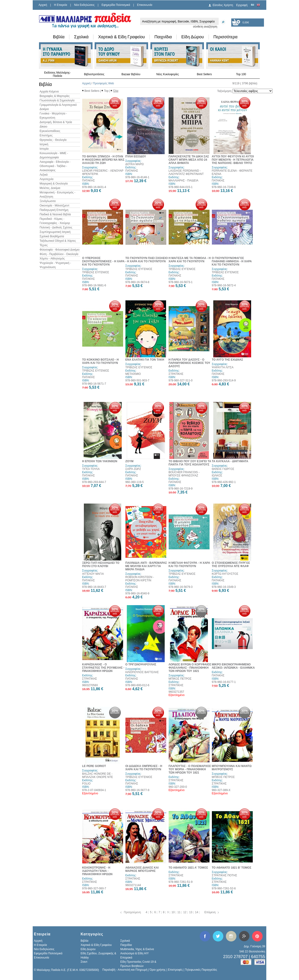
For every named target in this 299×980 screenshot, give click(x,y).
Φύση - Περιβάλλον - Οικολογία (59, 254)
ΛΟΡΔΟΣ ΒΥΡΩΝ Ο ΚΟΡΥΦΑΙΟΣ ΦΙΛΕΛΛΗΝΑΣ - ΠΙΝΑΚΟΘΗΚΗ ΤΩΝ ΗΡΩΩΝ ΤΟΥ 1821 (190, 668)
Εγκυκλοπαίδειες (50, 131)
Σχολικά (81, 37)
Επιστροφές (175, 970)
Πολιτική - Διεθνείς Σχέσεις (56, 227)
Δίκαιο (44, 127)
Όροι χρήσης (158, 970)
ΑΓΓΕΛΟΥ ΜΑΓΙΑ (93, 574)
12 (185, 912)
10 (173, 912)
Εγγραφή (242, 5)
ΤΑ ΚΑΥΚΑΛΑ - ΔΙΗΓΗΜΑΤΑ (230, 461)
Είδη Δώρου (192, 37)
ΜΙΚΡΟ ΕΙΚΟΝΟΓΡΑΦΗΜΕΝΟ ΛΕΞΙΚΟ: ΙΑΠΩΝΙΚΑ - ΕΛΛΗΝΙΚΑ (233, 666)
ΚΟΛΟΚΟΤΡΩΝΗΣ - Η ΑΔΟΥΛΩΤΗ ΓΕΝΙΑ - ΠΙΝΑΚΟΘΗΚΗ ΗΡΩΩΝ (97, 871)
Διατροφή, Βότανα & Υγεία (56, 122)
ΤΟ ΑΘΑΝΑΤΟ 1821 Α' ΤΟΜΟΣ (188, 868)
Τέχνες (44, 245)
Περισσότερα (226, 37)
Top (106, 91)
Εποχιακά (126, 958)
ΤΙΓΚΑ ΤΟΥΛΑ (91, 469)
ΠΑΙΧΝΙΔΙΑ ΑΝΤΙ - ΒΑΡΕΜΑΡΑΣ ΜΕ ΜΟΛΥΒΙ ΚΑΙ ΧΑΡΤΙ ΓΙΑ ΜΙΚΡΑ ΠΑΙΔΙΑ (146, 566)
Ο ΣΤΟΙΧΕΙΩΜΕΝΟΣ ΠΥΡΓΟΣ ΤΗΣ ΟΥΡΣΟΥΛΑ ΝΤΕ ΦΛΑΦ (231, 565)
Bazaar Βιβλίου (131, 74)
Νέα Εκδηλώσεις (84, 5)
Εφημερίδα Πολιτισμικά (116, 5)
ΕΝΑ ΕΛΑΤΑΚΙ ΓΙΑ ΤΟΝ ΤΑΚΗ (145, 360)
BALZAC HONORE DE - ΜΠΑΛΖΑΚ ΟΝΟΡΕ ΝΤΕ (98, 775)
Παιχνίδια (163, 37)
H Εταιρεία (61, 5)
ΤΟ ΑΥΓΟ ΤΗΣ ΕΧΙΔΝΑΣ (228, 360)
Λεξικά (44, 175)
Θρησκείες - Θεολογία (53, 140)
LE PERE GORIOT (94, 766)
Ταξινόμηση (224, 91)
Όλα (116, 91)
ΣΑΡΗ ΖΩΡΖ (133, 469)
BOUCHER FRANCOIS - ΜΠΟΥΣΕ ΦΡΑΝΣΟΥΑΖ (184, 474)
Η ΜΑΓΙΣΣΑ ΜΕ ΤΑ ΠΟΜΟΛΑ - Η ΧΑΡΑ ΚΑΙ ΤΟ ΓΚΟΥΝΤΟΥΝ (190, 260)
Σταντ (84, 962)
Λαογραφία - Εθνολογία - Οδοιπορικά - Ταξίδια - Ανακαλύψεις (55, 166)
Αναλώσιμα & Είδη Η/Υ (135, 953)
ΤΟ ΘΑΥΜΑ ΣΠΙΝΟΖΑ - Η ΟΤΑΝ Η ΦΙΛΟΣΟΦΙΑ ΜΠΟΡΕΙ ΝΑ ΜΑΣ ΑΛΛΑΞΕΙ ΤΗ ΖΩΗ (103, 160)
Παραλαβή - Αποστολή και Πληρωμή (125, 970)
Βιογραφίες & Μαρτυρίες (55, 96)
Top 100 (241, 74)
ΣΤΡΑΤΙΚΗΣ (176, 374)
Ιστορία (44, 149)
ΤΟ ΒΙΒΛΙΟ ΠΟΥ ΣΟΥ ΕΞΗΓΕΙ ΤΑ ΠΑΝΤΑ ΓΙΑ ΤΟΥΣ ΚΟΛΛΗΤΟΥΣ (190, 463)
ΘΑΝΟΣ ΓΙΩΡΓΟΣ (223, 469)
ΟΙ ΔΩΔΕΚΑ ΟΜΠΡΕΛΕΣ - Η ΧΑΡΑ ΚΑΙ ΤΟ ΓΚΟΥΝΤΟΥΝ (144, 768)
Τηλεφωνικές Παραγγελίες (201, 970)
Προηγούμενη (132, 912)
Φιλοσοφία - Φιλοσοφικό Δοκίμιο (60, 250)
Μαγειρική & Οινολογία (54, 184)
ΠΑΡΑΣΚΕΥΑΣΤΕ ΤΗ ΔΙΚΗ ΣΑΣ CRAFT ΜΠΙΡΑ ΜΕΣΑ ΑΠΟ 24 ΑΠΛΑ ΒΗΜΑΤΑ (189, 160)
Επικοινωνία (145, 5)
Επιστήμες (46, 135)
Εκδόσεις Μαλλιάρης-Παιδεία (57, 74)
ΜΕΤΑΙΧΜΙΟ (133, 374)
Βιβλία (59, 37)
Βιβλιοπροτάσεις (94, 74)
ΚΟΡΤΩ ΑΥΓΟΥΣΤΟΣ (225, 574)
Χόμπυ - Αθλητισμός (52, 259)
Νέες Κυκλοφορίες (168, 74)
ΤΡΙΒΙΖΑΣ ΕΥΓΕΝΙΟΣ (96, 272)
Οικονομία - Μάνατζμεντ (55, 206)
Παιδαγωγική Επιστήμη (54, 210)
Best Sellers (204, 74)
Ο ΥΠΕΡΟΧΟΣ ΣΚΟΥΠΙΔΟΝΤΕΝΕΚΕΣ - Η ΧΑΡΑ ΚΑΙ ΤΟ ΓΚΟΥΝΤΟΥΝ (103, 261)
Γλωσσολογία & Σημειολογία (57, 100)
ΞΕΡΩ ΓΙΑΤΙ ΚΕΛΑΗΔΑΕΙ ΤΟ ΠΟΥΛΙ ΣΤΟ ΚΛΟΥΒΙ (101, 565)
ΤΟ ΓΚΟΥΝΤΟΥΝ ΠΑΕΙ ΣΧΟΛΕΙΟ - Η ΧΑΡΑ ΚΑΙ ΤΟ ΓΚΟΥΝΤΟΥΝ (147, 260)
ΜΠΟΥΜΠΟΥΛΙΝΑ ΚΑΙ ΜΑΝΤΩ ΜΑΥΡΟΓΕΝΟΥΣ (232, 768)
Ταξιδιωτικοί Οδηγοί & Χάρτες (58, 241)
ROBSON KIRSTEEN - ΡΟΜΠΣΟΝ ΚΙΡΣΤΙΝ (140, 579)
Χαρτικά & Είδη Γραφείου (121, 37)
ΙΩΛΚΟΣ (217, 476)
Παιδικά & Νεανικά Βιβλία (55, 214)
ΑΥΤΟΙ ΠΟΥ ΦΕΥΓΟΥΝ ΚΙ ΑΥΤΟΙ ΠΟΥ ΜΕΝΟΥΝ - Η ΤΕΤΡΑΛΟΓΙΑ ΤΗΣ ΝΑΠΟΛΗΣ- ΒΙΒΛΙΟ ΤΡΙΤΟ (233, 160)
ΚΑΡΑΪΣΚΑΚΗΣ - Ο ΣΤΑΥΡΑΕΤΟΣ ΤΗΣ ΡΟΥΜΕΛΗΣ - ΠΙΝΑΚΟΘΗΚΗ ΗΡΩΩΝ (103, 668)
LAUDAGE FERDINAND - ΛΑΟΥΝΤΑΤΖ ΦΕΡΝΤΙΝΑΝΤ (186, 172)
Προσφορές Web (103, 83)
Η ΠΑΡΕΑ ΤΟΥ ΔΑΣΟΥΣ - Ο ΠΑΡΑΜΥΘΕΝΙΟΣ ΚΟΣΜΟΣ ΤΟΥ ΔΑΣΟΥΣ (190, 363)
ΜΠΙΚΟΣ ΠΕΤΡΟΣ (180, 679)
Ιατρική (44, 144)
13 (191, 912)
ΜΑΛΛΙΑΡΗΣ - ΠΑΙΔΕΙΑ (183, 181)
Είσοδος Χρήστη (223, 5)
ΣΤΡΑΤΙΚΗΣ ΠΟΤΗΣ (224, 875)
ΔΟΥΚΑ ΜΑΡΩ (135, 164)
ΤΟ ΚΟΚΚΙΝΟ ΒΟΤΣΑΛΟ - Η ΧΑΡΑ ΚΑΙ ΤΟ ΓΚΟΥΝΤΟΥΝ (101, 361)
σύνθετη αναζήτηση (205, 27)
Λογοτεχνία (47, 179)
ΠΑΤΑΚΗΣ (89, 181)
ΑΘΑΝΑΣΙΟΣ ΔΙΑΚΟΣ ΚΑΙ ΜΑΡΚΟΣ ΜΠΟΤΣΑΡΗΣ (142, 869)
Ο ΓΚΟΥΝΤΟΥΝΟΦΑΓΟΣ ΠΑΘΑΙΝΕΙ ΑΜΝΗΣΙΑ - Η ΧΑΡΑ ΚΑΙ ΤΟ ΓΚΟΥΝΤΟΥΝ (232, 261)
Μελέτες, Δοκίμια (50, 188)
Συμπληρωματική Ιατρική (55, 232)
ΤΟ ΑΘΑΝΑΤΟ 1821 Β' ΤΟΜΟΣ (232, 868)
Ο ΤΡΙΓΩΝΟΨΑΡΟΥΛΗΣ (141, 664)
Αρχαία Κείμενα (49, 92)
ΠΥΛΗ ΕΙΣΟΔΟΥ (136, 156)
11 (179, 912)
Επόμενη (210, 912)
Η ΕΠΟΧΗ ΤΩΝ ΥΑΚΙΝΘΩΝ (100, 461)
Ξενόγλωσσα (48, 201)
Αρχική (43, 5)
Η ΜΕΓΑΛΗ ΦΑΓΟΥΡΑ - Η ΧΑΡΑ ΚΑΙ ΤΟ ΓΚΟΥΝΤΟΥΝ (189, 565)
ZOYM (130, 461)
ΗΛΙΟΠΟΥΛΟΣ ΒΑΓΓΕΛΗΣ (142, 672)
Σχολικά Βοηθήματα (52, 236)
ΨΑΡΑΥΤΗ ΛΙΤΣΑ (223, 367)
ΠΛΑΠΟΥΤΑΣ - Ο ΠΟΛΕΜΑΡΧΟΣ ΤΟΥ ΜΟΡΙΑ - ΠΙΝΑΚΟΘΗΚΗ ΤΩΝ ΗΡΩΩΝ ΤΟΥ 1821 (190, 769)
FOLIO (86, 784)
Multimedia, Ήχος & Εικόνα (137, 949)
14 (197, 912)
